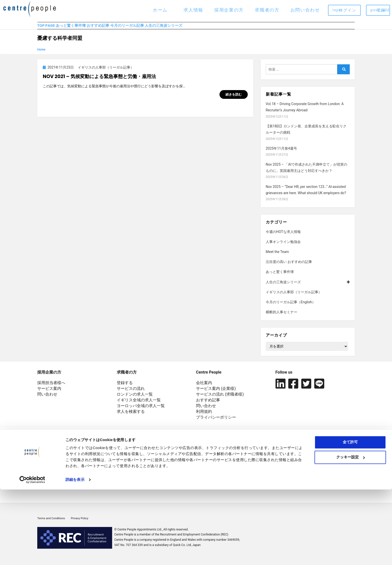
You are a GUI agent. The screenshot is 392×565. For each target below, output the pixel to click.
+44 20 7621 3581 (133, 473)
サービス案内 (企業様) (216, 393)
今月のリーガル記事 (163, 28)
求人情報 (193, 10)
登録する (125, 387)
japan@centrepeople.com (139, 480)
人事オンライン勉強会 (283, 246)
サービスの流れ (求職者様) (220, 399)
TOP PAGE (47, 28)
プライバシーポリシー (216, 422)
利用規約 (204, 416)
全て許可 (350, 518)
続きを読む (234, 99)
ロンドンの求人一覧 (135, 399)
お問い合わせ (305, 10)
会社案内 (204, 387)
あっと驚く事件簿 (84, 28)
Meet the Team (277, 256)
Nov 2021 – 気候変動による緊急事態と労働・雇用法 (99, 81)
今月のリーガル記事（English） (291, 307)
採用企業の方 (229, 10)
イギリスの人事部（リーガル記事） (294, 297)
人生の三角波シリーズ (212, 28)
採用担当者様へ (51, 387)
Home (41, 54)
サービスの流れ (131, 393)
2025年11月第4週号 (281, 153)
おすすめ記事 (122, 28)
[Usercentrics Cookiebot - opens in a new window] (32, 555)
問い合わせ (47, 399)
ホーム (160, 10)
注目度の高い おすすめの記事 (289, 266)
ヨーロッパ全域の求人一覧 (141, 410)
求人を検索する (131, 416)
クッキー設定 (350, 533)
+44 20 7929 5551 (133, 466)
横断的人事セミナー (281, 317)
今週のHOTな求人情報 (283, 236)
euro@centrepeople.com (138, 487)
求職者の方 (267, 10)
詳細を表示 (75, 555)
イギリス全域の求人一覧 (139, 404)
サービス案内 (49, 393)
